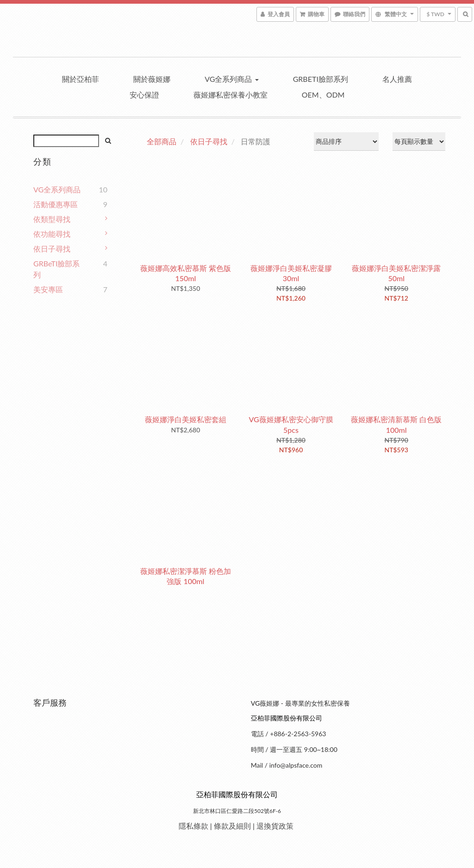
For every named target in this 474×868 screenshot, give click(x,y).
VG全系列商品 (231, 79)
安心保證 (144, 95)
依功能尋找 (52, 234)
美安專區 (48, 289)
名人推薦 (397, 79)
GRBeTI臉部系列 (321, 79)
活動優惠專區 (56, 204)
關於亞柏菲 (81, 79)
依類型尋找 (52, 219)
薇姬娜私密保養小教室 (231, 95)
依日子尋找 (52, 249)
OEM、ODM (323, 95)
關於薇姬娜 (152, 79)
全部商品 (162, 141)
